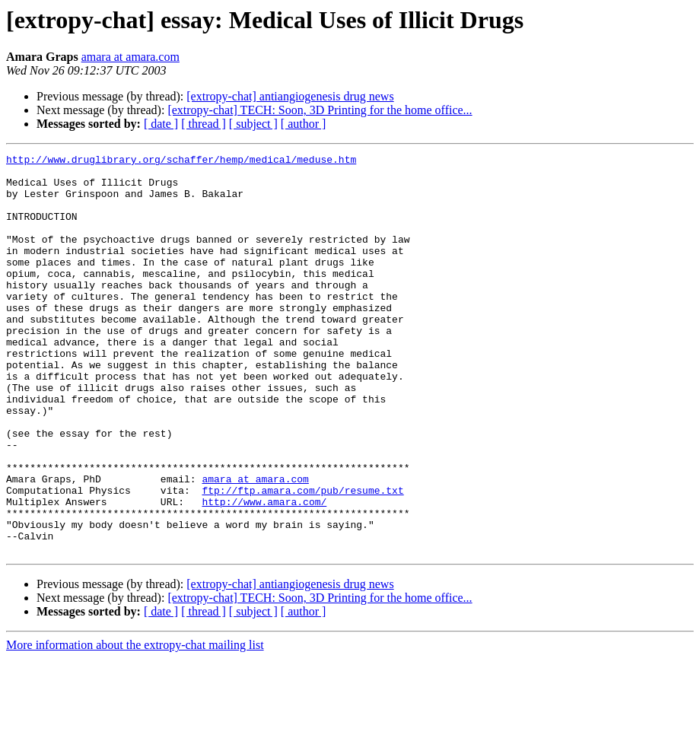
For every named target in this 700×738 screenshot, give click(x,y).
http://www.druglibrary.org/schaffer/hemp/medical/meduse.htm (181, 161)
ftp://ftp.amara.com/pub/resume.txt (302, 558)
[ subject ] (253, 124)
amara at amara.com (130, 57)
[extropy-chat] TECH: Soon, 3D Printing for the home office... (320, 110)
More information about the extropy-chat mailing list (135, 725)
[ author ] (304, 124)
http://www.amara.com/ (264, 572)
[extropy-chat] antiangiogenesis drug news (290, 96)
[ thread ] (204, 124)
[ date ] (161, 124)
